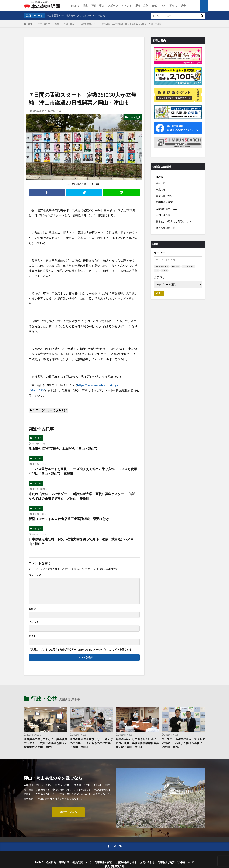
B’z (94, 15)
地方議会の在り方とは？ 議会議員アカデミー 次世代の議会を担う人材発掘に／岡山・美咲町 (45, 743)
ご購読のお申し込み (167, 209)
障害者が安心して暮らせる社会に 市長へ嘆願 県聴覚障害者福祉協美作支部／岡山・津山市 (137, 743)
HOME (75, 5)
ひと (163, 5)
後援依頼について (166, 196)
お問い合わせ (163, 215)
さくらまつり (84, 15)
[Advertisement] (84, 53)
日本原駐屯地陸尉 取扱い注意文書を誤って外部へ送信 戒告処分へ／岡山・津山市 (81, 541)
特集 (85, 5)
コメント (35, 575)
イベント (127, 5)
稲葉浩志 (71, 15)
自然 (154, 5)
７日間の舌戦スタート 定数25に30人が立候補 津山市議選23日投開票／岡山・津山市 (120, 24)
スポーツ (113, 5)
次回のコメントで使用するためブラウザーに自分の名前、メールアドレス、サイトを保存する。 (82, 650)
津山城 (101, 15)
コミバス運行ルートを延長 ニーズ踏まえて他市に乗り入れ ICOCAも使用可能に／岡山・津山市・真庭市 (83, 471)
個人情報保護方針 (166, 228)
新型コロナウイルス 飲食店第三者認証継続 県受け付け (69, 519)
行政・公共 (69, 24)
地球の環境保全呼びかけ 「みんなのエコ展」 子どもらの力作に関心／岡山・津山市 (91, 743)
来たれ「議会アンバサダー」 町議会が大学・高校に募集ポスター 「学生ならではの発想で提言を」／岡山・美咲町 (83, 496)
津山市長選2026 (55, 15)
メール (34, 622)
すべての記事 (44, 24)
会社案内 (161, 183)
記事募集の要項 (164, 202)
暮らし (173, 5)
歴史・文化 (142, 5)
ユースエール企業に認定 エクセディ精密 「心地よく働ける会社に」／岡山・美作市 (183, 743)
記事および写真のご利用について (174, 221)
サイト (32, 636)
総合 (183, 5)
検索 (158, 293)
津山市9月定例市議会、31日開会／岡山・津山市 (63, 448)
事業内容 (161, 189)
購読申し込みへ (68, 812)
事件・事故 (98, 5)
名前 (32, 609)
